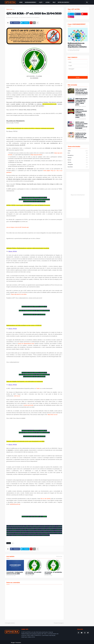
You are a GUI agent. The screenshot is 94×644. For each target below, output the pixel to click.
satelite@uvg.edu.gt (15, 503)
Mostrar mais (59, 556)
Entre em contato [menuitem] (63, 2)
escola (78, 160)
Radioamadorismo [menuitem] (30, 2)
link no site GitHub (46, 498)
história (78, 158)
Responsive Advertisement (78, 195)
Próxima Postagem (58, 622)
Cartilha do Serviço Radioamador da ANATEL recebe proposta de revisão (81, 135)
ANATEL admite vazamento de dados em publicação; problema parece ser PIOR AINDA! (81, 125)
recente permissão (29, 404)
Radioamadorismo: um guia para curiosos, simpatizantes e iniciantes (77, 45)
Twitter (38, 388)
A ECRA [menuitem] (47, 2)
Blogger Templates (16, 642)
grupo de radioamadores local (26, 343)
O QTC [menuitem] (41, 2)
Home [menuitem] (21, 2)
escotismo (78, 167)
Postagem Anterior (10, 622)
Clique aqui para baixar (36, 155)
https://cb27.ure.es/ (53, 414)
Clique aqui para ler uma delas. (19, 294)
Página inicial (9, 9)
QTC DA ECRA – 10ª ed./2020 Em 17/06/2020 (33, 572)
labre (78, 151)
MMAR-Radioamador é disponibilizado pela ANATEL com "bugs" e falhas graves (81, 102)
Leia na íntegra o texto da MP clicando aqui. (18, 227)
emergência (78, 155)
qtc (14, 9)
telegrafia (78, 165)
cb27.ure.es (17, 395)
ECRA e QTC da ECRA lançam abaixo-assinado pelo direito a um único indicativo (81, 91)
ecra (78, 153)
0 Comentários (36, 17)
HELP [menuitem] (54, 2)
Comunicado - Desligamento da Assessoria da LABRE (15, 572)
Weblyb (31, 642)
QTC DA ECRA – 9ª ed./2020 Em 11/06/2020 (53, 572)
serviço (78, 162)
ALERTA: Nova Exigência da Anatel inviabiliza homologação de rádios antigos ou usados (81, 113)
